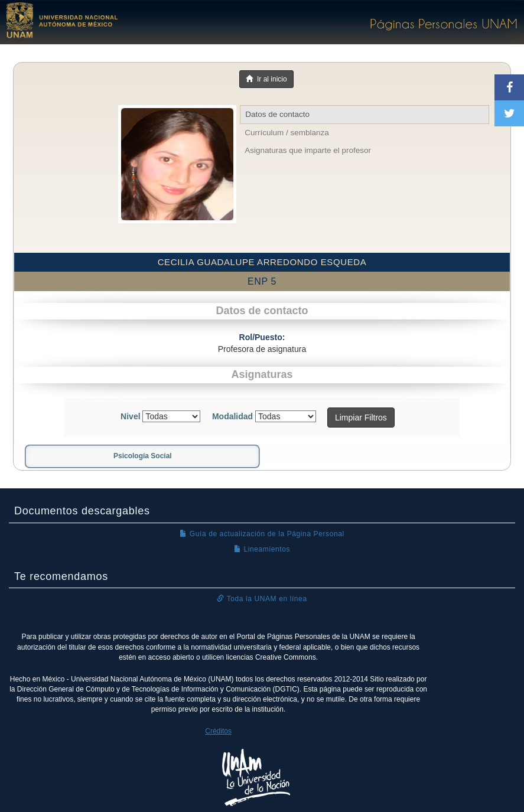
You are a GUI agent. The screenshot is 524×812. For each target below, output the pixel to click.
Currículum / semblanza (287, 133)
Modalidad (232, 416)
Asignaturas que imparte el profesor (308, 150)
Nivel (130, 416)
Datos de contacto (277, 114)
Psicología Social (143, 456)
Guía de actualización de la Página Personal (262, 534)
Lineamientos (262, 549)
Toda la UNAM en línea (262, 599)
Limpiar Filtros (361, 418)
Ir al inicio (266, 79)
